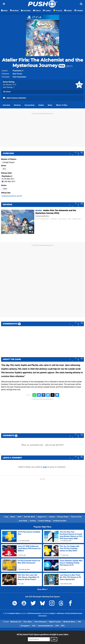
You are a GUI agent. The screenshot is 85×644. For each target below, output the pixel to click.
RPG (4, 169)
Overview (6, 105)
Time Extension (40, 622)
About (13, 517)
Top (6, 517)
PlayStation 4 (18, 71)
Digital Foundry (55, 622)
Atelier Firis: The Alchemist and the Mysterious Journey (42, 63)
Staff (19, 517)
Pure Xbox (28, 622)
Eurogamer (25, 626)
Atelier (5, 189)
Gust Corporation (19, 77)
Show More (43, 589)
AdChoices (60, 613)
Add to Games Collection (14, 98)
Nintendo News (69, 622)
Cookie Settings (45, 521)
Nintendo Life (16, 622)
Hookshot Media (14, 613)
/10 (14, 85)
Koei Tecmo (17, 74)
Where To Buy (62, 105)
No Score (7, 92)
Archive (33, 521)
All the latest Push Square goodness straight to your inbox (42, 634)
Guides (41, 105)
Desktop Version (60, 521)
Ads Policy (23, 521)
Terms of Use (76, 517)
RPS (63, 626)
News (50, 105)
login (45, 467)
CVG (57, 626)
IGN (79, 622)
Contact (52, 517)
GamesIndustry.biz (45, 626)
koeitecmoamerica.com (12, 196)
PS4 (69, 219)
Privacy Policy (63, 517)
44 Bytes (52, 613)
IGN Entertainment (34, 613)
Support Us (42, 517)
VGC (34, 626)
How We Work (29, 517)
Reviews (17, 105)
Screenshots (30, 105)
